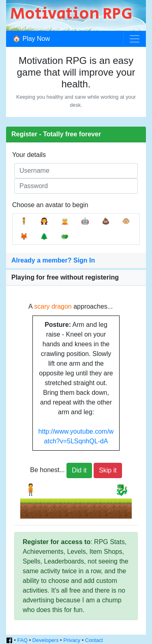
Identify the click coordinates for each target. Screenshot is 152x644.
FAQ (23, 640)
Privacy (72, 640)
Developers (46, 640)
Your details (29, 155)
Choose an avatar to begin (50, 205)
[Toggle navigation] (135, 39)
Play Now (36, 39)
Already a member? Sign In (53, 260)
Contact (94, 640)
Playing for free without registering (65, 277)
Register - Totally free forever (56, 134)
